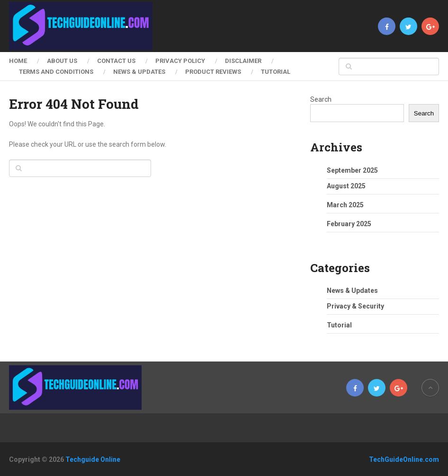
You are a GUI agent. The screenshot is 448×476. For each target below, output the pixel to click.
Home (18, 61)
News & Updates (139, 72)
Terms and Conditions (56, 72)
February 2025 (349, 224)
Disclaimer (243, 61)
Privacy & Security (355, 306)
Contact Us (116, 61)
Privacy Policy (180, 61)
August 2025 (346, 186)
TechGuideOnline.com (404, 459)
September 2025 (352, 170)
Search (321, 99)
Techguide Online (93, 459)
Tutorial (276, 72)
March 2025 (345, 205)
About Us (62, 61)
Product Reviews (213, 72)
